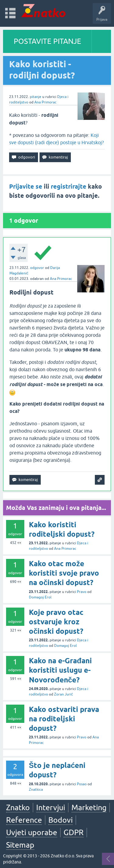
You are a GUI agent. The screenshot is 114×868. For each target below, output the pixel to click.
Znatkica (36, 790)
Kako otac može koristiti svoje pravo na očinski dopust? (64, 573)
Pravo (82, 592)
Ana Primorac (45, 102)
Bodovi (60, 820)
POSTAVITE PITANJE (47, 41)
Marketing (89, 807)
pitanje (36, 97)
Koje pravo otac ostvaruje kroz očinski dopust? (56, 622)
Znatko (18, 807)
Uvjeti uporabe (32, 832)
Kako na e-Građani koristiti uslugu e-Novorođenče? (60, 670)
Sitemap (20, 845)
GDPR (74, 832)
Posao (82, 784)
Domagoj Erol (40, 597)
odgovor (37, 268)
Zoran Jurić (64, 694)
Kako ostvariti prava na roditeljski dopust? (64, 719)
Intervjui (51, 807)
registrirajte (69, 186)
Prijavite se (26, 186)
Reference (24, 820)
